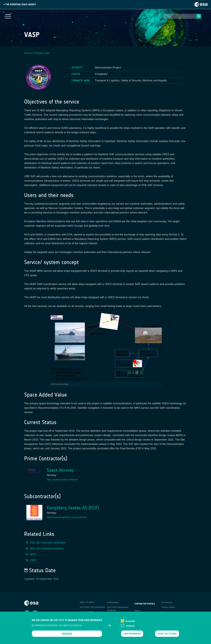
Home (27, 53)
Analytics (130, 627)
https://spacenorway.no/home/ (62, 480)
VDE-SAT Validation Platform (47, 549)
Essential (130, 622)
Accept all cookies (167, 635)
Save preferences (132, 635)
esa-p (137, 611)
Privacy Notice (168, 607)
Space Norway (60, 470)
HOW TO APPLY (87, 602)
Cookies (166, 612)
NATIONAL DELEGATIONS (92, 607)
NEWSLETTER (87, 612)
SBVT (33, 554)
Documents (167, 602)
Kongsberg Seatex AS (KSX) (73, 508)
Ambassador (113, 602)
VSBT (33, 560)
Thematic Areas (41, 53)
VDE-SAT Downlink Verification (48, 543)
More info (67, 635)
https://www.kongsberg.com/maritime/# (67, 517)
